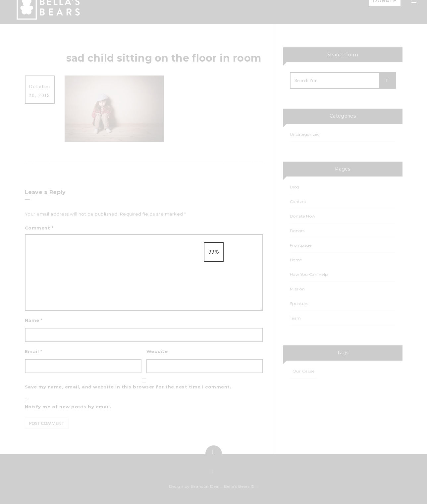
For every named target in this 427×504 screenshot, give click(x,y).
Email (34, 351)
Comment (39, 228)
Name (34, 320)
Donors (297, 231)
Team (344, 62)
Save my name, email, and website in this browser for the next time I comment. (128, 387)
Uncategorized (305, 134)
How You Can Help (359, 77)
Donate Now (303, 216)
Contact (347, 173)
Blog (343, 93)
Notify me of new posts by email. (68, 407)
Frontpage (301, 245)
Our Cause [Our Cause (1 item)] (304, 371)
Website (157, 351)
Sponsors (349, 157)
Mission (346, 46)
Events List (350, 141)
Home (345, 30)
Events (346, 109)
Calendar (348, 125)
